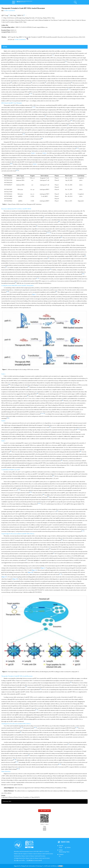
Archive (69, 847)
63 (30, 492)
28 (18, 171)
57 (11, 451)
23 (78, 148)
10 (68, 89)
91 (19, 769)
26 (12, 164)
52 (44, 414)
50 (63, 400)
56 (79, 429)
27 (17, 171)
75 (26, 687)
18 (23, 134)
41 (37, 278)
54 (8, 418)
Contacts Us (61, 855)
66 (48, 497)
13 (31, 94)
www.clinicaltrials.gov (21, 153)
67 (38, 504)
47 (56, 292)
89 (60, 764)
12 (30, 94)
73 (61, 574)
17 (20, 130)
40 (84, 274)
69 (57, 511)
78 (22, 728)
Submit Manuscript (62, 851)
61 (18, 490)
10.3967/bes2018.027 (9, 11)
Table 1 (33, 153)
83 (21, 732)
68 (40, 504)
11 (70, 89)
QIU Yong (5, 15)
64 (82, 531)
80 (36, 728)
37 (50, 269)
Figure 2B (30, 572)
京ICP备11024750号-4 (20, 860)
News (68, 852)
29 (59, 222)
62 (20, 490)
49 (28, 396)
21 (35, 107)
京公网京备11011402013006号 (34, 860)
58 (80, 451)
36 (6, 267)
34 (85, 256)
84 (68, 744)
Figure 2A (34, 570)
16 (68, 125)
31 (49, 233)
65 (31, 492)
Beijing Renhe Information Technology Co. (33, 866)
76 (37, 710)
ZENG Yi (20, 15)
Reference (7, 801)
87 (17, 762)
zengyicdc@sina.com (42, 27)
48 (37, 394)
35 (48, 258)
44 (7, 292)
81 (76, 728)
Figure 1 (34, 294)
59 (62, 460)
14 (33, 107)
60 (53, 476)
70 (84, 531)
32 (50, 233)
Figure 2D (15, 579)
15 (71, 121)
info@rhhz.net (54, 866)
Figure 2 (43, 568)
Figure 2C (4, 577)
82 (77, 728)
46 (8, 292)
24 (11, 164)
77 (21, 728)
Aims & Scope (61, 847)
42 (38, 278)
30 (37, 226)
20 (24, 134)
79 (35, 728)
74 (71, 682)
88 (59, 764)
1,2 (9, 15)
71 (54, 553)
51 (43, 414)
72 (60, 574)
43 (16, 283)
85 (29, 755)
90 (17, 769)
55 (50, 427)
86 (16, 762)
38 (82, 274)
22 (76, 148)
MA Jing (13, 15)
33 (61, 237)
